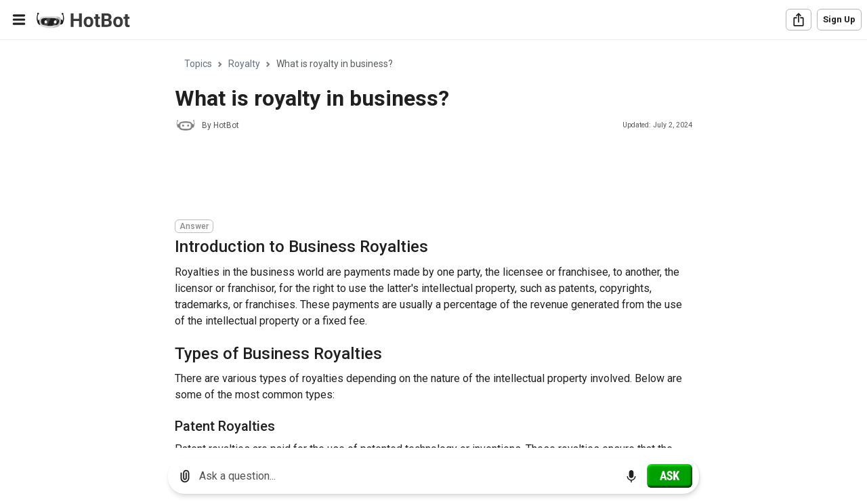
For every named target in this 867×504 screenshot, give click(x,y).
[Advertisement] (421, 177)
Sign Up (839, 19)
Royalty (244, 64)
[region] (433, 244)
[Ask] (670, 476)
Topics (198, 64)
